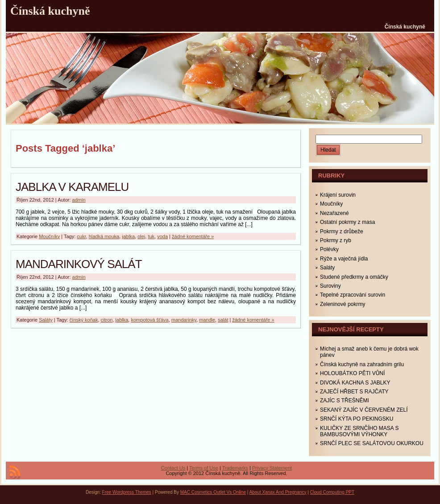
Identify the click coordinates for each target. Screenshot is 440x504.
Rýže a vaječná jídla (344, 259)
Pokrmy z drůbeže (342, 231)
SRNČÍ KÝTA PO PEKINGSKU (357, 419)
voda (162, 236)
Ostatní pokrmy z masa (347, 222)
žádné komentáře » (193, 236)
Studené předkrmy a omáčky (354, 277)
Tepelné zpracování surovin (353, 295)
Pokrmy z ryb (336, 240)
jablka (128, 236)
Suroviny (330, 286)
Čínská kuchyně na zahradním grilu (362, 364)
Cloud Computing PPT (332, 492)
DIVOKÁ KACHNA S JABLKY (355, 383)
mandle (207, 320)
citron (107, 320)
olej (141, 236)
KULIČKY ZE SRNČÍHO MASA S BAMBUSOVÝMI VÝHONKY (359, 431)
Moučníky (49, 236)
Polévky (329, 249)
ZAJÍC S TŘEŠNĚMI (345, 401)
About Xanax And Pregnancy (278, 492)
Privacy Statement (272, 468)
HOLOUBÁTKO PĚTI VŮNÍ (352, 373)
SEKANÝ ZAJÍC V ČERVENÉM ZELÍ (364, 410)
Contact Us (173, 468)
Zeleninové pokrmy (342, 304)
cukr (81, 236)
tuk (151, 236)
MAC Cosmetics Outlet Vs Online (213, 492)
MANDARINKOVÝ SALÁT (79, 264)
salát (223, 320)
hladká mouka (104, 236)
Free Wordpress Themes (127, 492)
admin (79, 200)
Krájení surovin (338, 195)
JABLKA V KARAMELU (72, 187)
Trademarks (235, 468)
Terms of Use (204, 468)
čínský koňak (84, 320)
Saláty (46, 320)
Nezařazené (334, 213)
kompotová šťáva (149, 320)
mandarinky (184, 320)
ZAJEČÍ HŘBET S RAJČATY (354, 392)
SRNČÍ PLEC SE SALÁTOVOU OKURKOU (372, 443)
